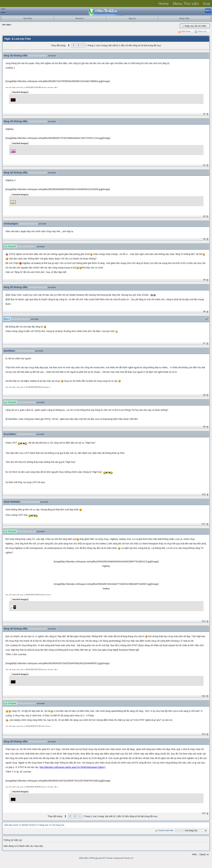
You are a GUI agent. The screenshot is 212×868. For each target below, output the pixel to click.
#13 (204, 696)
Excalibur (10, 434)
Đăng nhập (184, 18)
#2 (204, 165)
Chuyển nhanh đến (164, 830)
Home (164, 4)
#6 (204, 311)
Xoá (206, 4)
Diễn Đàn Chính (11, 825)
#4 (204, 239)
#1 (204, 114)
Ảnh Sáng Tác (58, 825)
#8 (204, 395)
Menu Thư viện (186, 4)
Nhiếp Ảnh (44, 825)
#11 (204, 524)
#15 (204, 813)
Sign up (132, 18)
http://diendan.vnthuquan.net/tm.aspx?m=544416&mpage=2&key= (73, 767)
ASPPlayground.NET (97, 858)
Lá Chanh (10, 246)
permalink (52, 56)
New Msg (28, 18)
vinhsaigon (11, 224)
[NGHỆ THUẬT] (29, 825)
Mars (7, 319)
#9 (204, 427)
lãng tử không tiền (16, 55)
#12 (204, 621)
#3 (204, 216)
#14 (204, 734)
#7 (204, 343)
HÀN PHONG (12, 502)
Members (80, 18)
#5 (204, 280)
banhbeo (9, 351)
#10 (204, 494)
